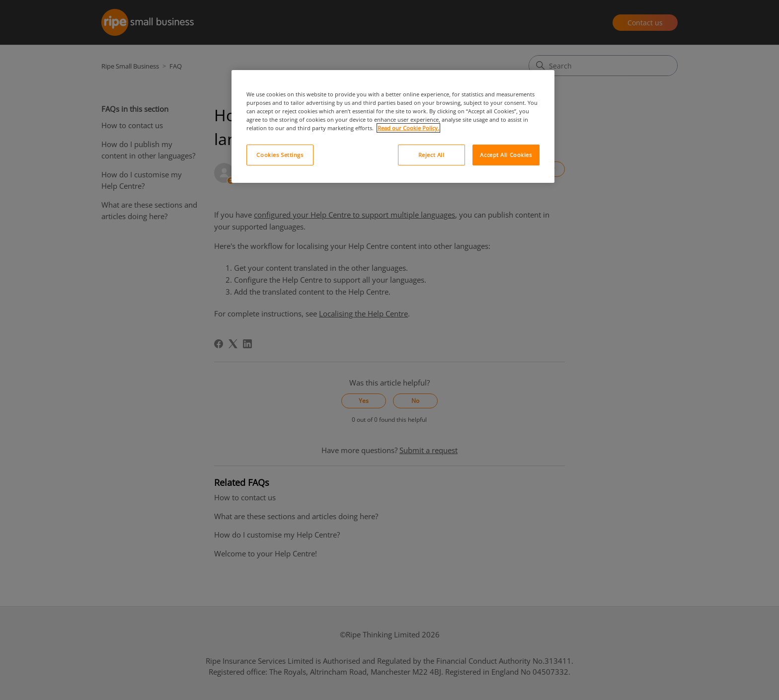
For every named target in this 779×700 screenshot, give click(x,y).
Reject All (431, 155)
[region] (393, 126)
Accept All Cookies (506, 155)
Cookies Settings (280, 155)
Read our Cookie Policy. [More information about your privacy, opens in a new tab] (408, 128)
